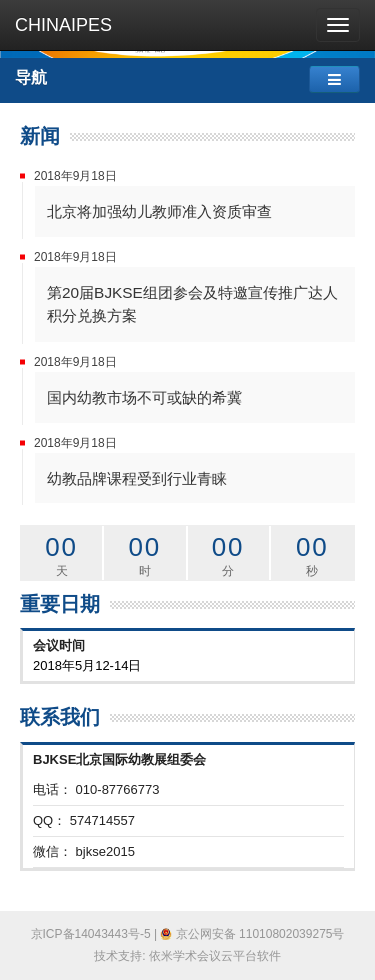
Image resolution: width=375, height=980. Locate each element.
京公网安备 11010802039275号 (252, 934)
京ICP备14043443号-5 (91, 934)
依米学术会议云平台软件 (215, 956)
